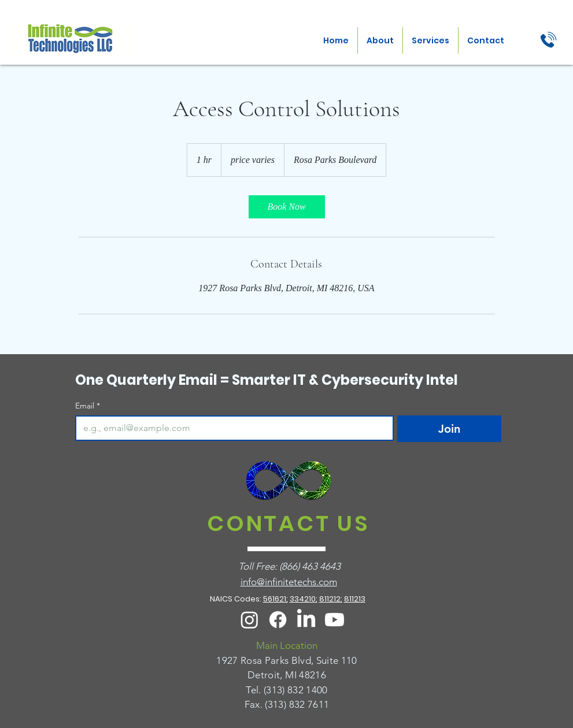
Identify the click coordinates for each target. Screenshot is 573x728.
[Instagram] (249, 620)
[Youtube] (334, 620)
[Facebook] (278, 620)
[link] (287, 207)
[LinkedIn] (306, 620)
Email (88, 406)
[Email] (231, 428)
